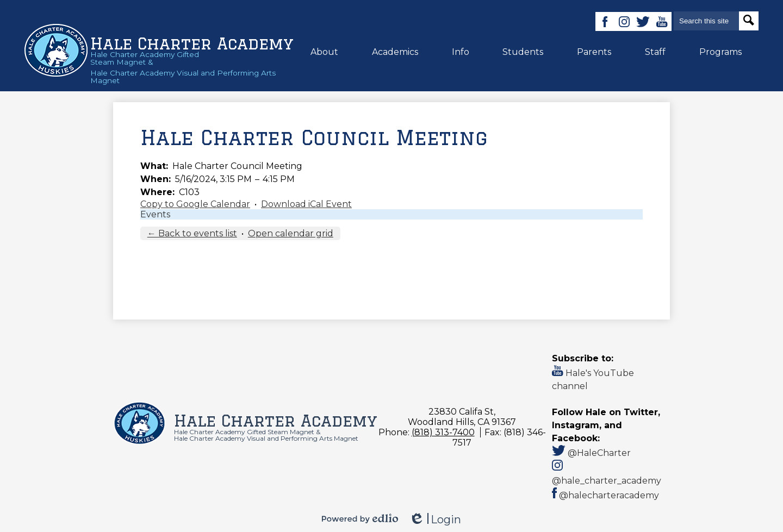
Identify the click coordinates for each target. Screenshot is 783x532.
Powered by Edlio (360, 518)
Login (435, 520)
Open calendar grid (291, 233)
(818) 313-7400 (443, 432)
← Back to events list (192, 233)
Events (155, 214)
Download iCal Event (306, 204)
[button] (324, 52)
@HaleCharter (591, 453)
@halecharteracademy (605, 495)
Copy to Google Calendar (195, 204)
